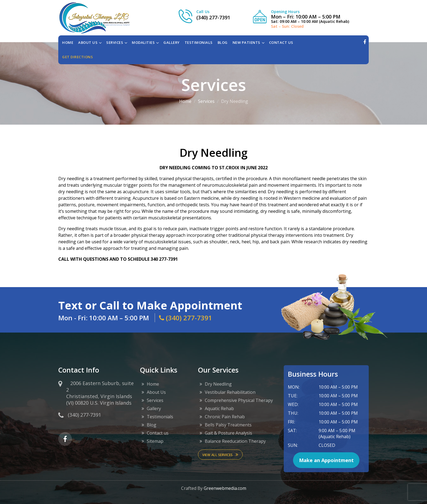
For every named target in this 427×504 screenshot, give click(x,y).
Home (68, 42)
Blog (152, 425)
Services (206, 101)
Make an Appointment (326, 460)
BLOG (223, 42)
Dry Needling (218, 384)
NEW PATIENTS (246, 42)
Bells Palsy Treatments (228, 425)
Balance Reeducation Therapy (235, 441)
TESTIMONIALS (199, 42)
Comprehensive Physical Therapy (239, 400)
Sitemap (155, 441)
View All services (220, 455)
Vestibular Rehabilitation (230, 392)
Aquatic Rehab (219, 408)
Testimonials (160, 417)
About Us (156, 392)
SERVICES (115, 42)
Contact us (158, 433)
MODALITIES (143, 42)
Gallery (154, 408)
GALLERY (172, 42)
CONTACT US (281, 42)
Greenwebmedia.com (225, 488)
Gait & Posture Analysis (228, 433)
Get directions (77, 57)
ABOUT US (88, 42)
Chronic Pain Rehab (225, 417)
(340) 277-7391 (213, 17)
